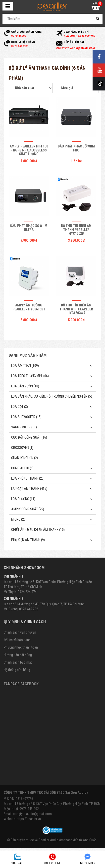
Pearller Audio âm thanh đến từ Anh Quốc (68, 840)
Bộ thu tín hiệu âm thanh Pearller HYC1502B (76, 230)
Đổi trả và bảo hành (17, 640)
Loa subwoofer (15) (26, 417)
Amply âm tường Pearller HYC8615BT (29, 307)
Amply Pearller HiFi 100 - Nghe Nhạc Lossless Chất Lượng (29, 150)
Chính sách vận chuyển (20, 632)
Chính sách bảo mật (18, 662)
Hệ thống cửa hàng (17, 670)
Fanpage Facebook (21, 684)
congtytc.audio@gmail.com (32, 814)
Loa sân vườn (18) (25, 386)
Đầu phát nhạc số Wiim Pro (76, 148)
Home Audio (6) (22, 468)
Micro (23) (19, 519)
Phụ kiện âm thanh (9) (28, 540)
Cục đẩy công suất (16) (29, 437)
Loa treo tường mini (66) (30, 376)
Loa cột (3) (20, 407)
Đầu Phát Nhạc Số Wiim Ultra (29, 228)
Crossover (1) (22, 448)
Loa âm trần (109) (25, 366)
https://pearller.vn (29, 819)
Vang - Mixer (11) (24, 427)
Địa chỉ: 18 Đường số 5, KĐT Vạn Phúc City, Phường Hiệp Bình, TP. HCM (52, 804)
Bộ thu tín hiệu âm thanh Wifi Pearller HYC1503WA (76, 309)
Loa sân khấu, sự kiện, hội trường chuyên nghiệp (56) (52, 396)
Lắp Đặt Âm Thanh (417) (29, 489)
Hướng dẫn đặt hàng (18, 655)
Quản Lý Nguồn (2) (25, 458)
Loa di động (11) (23, 499)
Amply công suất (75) (28, 509)
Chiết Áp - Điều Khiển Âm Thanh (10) (38, 530)
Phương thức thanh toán (21, 647)
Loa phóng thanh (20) (28, 478)
